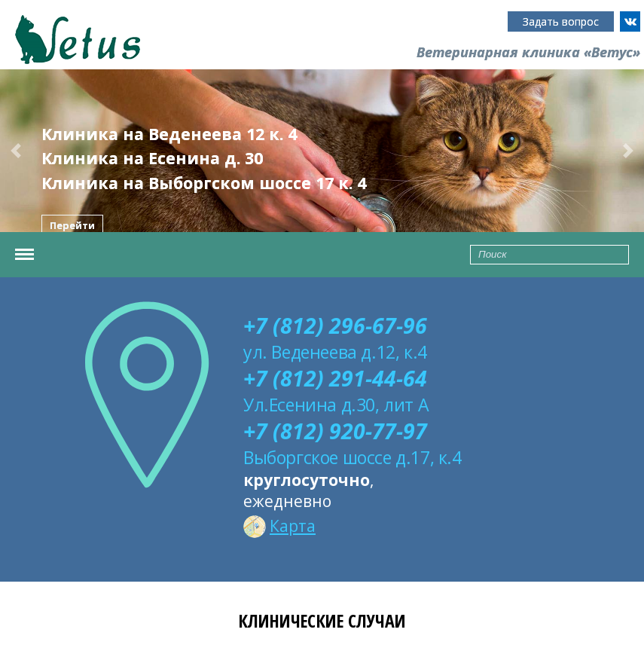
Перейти (72, 225)
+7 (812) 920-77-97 (335, 431)
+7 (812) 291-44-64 (335, 378)
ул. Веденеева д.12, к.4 (335, 352)
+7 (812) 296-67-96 (335, 325)
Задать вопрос (561, 21)
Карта (279, 526)
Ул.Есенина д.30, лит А (336, 405)
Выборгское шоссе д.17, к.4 (353, 457)
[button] (16, 151)
